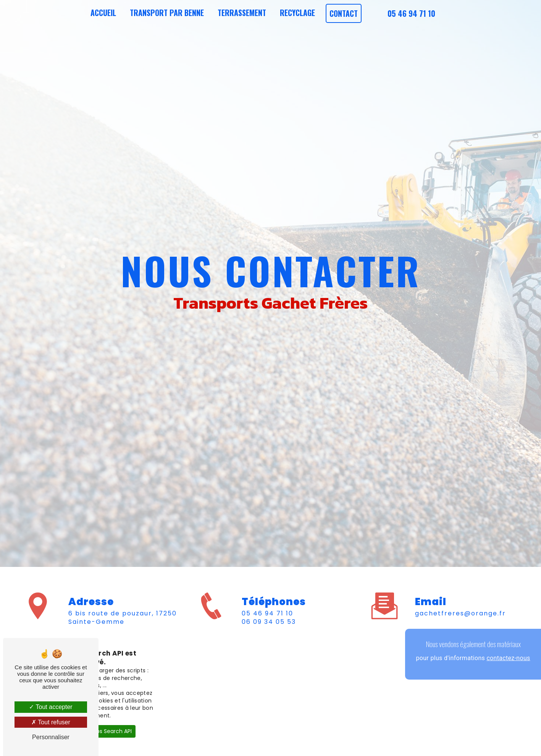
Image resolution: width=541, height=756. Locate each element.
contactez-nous (508, 658)
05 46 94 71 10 (411, 13)
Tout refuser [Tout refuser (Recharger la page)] (51, 722)
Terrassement (242, 13)
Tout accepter (51, 707)
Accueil (103, 13)
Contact (344, 13)
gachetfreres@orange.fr (460, 613)
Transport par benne (167, 13)
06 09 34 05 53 (269, 622)
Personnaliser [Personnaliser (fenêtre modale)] (51, 737)
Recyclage (297, 13)
